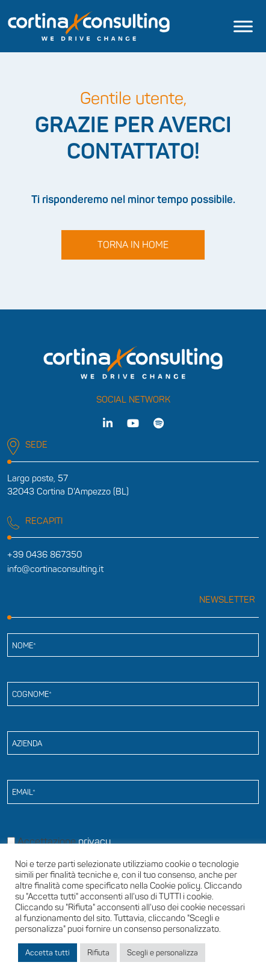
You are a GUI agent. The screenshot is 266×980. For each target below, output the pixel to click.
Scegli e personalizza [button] (162, 953)
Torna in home (133, 245)
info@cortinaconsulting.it (55, 569)
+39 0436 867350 (45, 555)
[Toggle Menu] (243, 26)
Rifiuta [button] (98, 953)
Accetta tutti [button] (48, 953)
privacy (94, 841)
